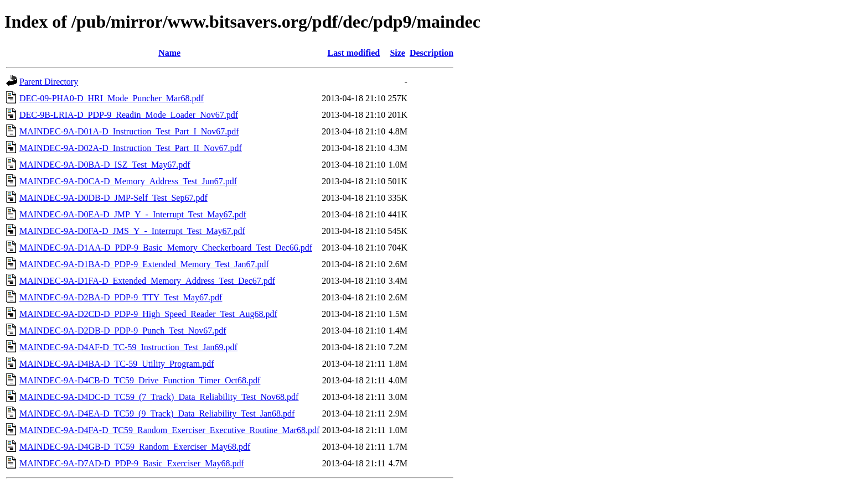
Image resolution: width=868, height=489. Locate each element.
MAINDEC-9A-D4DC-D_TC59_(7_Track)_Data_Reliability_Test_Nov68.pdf (159, 397)
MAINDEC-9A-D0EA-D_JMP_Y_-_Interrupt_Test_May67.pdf (133, 214)
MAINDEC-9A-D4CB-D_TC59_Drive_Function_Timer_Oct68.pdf (140, 380)
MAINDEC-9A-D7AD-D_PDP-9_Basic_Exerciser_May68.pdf (132, 463)
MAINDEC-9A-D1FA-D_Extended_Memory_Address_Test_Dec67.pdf (147, 281)
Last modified (353, 53)
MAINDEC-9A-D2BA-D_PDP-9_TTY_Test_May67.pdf (121, 297)
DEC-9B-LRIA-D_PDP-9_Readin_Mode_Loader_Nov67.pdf (129, 115)
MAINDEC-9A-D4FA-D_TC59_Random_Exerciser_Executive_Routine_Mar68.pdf (169, 430)
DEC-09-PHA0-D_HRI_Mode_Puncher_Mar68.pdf (112, 98)
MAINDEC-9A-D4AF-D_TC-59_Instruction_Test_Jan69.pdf (128, 347)
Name (169, 53)
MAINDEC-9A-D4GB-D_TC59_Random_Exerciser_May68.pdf (135, 447)
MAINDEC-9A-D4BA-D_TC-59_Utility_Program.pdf (117, 364)
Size (397, 53)
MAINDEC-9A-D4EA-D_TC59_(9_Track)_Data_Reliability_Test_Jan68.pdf (157, 413)
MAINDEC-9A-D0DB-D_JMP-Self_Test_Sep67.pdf (113, 198)
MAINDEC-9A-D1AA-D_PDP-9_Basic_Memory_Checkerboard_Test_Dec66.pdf (166, 248)
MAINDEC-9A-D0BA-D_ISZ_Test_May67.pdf (105, 165)
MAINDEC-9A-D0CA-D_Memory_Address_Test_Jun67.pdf (128, 181)
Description (432, 53)
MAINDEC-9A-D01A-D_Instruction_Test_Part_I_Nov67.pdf (129, 131)
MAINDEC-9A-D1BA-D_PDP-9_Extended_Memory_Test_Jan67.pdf (144, 264)
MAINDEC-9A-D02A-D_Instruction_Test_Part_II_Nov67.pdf (131, 148)
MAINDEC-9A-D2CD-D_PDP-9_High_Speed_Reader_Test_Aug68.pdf (148, 314)
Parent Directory (49, 82)
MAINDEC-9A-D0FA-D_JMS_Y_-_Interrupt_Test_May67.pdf (132, 231)
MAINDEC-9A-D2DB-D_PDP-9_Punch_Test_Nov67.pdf (123, 331)
